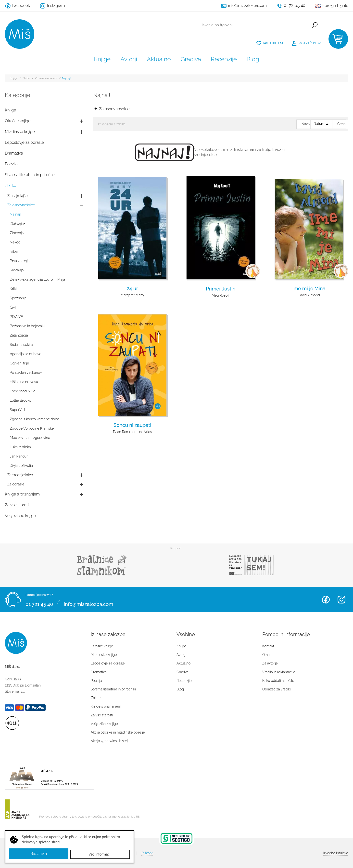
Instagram (341, 600)
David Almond (309, 295)
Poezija (11, 164)
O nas (267, 655)
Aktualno (159, 59)
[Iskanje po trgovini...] (252, 25)
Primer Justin (221, 289)
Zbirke (26, 78)
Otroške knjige (18, 121)
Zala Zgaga (19, 335)
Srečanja (17, 270)
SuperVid (17, 410)
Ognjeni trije (19, 363)
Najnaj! (67, 78)
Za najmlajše (18, 196)
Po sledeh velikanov (26, 372)
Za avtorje (270, 663)
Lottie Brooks (20, 400)
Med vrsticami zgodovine (30, 438)
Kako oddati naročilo (278, 681)
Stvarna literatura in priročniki (31, 175)
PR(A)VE (16, 317)
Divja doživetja (21, 465)
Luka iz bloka (20, 447)
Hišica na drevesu (24, 382)
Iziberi (15, 251)
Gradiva (191, 59)
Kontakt (268, 646)
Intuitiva (335, 853)
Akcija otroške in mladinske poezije (118, 732)
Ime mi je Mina (309, 289)
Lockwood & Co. (23, 391)
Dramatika (14, 153)
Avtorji (129, 59)
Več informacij (100, 854)
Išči (313, 25)
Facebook (326, 600)
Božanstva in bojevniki (27, 326)
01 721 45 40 (39, 603)
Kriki (13, 289)
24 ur (132, 289)
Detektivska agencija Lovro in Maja (37, 279)
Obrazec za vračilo (277, 689)
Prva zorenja (20, 261)
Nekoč (15, 242)
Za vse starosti (18, 505)
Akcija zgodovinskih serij (110, 741)
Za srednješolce (20, 475)
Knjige (102, 59)
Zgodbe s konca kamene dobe (34, 419)
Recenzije (224, 59)
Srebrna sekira (21, 344)
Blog (253, 59)
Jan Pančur (19, 456)
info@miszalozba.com (88, 603)
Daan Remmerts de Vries (132, 432)
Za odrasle (16, 484)
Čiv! (13, 307)
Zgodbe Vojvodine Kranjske (32, 428)
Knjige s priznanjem (22, 494)
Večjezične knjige (20, 516)
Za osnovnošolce (46, 78)
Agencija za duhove (25, 354)
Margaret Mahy (132, 295)
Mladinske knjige (20, 132)
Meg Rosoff (221, 295)
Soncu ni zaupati (132, 425)
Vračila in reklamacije (279, 672)
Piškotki (147, 853)
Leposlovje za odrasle (24, 142)
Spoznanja (18, 298)
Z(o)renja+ (17, 223)
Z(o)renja (17, 233)
